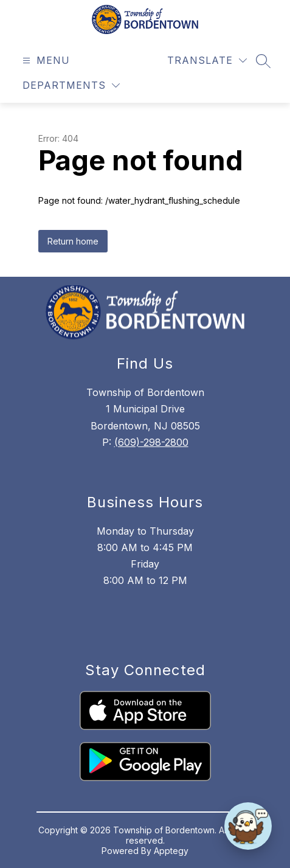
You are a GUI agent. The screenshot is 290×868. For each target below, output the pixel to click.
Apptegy (171, 851)
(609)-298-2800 (151, 442)
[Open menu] (45, 61)
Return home (73, 241)
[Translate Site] (207, 61)
